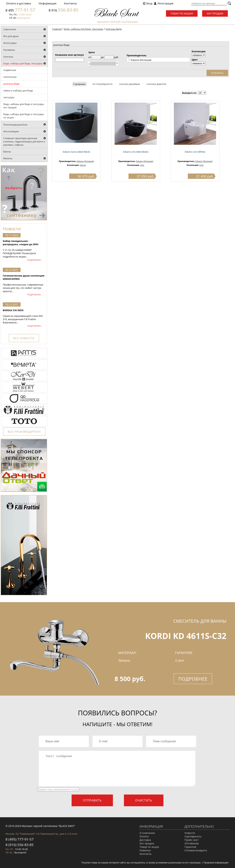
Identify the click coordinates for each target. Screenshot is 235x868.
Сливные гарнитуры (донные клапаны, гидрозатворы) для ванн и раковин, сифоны (24, 141)
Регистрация (165, 3)
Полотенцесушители (15, 125)
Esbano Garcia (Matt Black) (76, 152)
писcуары (9, 97)
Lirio (142, 165)
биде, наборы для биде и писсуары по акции (24, 116)
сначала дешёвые (130, 84)
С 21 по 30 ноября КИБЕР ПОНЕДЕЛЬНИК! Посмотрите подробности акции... (24, 249)
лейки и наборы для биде (18, 91)
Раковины (9, 50)
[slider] (89, 64)
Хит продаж (215, 13)
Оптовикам (192, 843)
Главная (57, 29)
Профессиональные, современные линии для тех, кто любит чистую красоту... (24, 283)
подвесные (10, 70)
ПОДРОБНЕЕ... (35, 260)
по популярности (103, 84)
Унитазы (8, 57)
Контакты (70, 3)
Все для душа (11, 36)
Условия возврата (196, 850)
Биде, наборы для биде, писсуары (23, 63)
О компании (147, 833)
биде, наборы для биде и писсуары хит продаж (24, 106)
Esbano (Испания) (85, 161)
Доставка (145, 840)
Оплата (144, 836)
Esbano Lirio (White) (195, 152)
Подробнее (193, 679)
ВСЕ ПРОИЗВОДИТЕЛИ (24, 432)
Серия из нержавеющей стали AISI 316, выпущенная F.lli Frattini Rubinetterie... (24, 316)
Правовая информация (216, 863)
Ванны (7, 152)
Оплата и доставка (19, 3)
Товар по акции (182, 13)
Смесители (10, 29)
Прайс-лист (192, 840)
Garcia (83, 165)
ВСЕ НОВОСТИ (24, 338)
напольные (10, 77)
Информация (48, 3)
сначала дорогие (157, 84)
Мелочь (8, 158)
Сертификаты (193, 836)
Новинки (145, 850)
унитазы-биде (11, 84)
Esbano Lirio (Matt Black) (136, 152)
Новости (190, 833)
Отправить (92, 800)
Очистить (144, 800)
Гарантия (190, 847)
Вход (149, 3)
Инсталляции (11, 131)
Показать (217, 73)
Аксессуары (10, 43)
